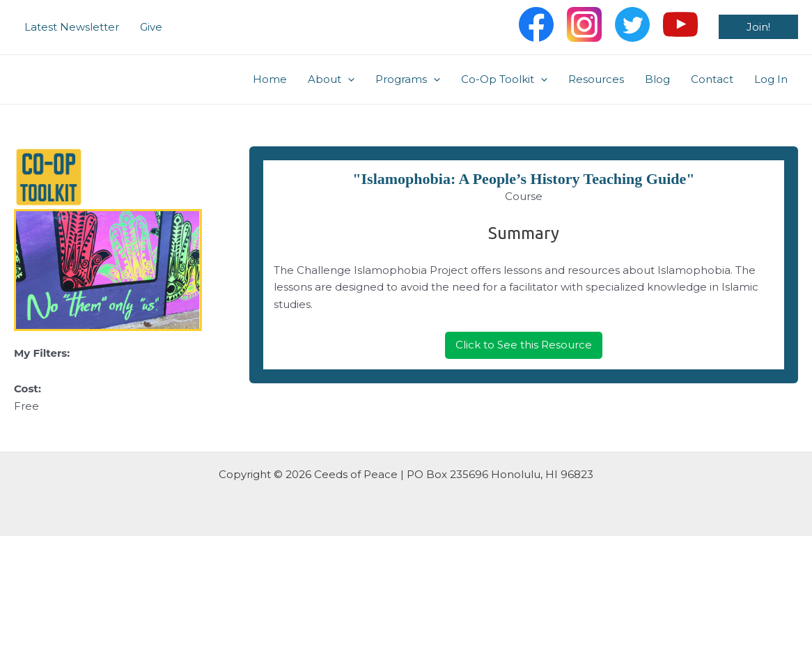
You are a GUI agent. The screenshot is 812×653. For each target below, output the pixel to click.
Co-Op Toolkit (504, 79)
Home (270, 79)
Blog (657, 79)
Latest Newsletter (72, 27)
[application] (348, 79)
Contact (712, 79)
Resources (596, 79)
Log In (771, 79)
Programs (408, 79)
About (331, 79)
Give (151, 27)
